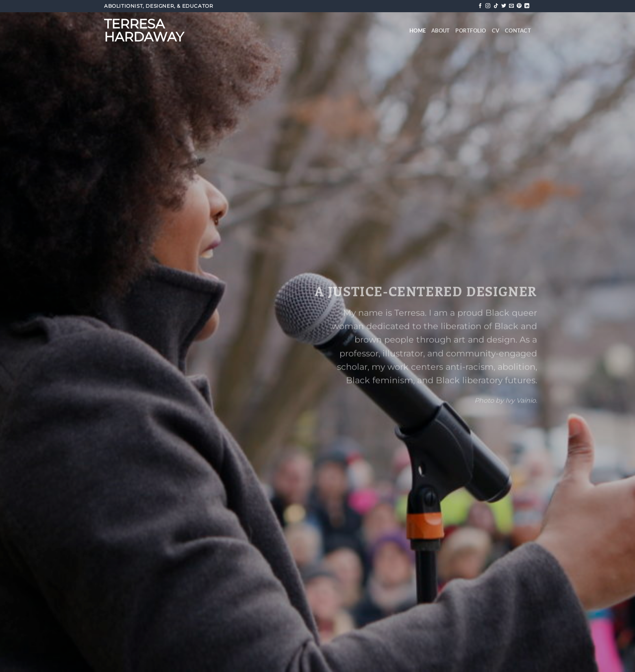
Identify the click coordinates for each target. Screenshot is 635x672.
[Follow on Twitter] (504, 6)
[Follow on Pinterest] (519, 6)
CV (496, 30)
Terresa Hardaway (144, 30)
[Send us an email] (511, 6)
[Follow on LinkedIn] (527, 6)
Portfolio (471, 30)
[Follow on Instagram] (488, 6)
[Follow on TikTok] (496, 6)
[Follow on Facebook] (480, 6)
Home (418, 30)
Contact (518, 30)
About (440, 30)
